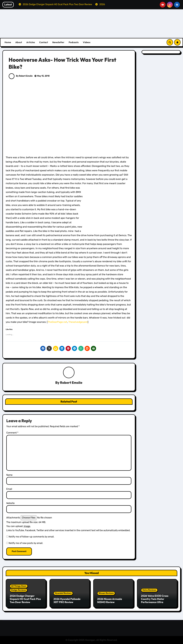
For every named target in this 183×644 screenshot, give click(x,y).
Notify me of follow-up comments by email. (31, 537)
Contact (44, 42)
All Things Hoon (19, 586)
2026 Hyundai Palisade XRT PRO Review (67, 601)
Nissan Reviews (106, 593)
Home (8, 42)
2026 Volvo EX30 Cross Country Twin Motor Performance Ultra (155, 599)
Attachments (13, 518)
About (19, 42)
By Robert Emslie (21, 76)
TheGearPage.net (57, 322)
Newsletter (58, 42)
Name (9, 475)
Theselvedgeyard (78, 322)
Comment (12, 433)
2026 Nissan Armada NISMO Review (110, 601)
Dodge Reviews (19, 590)
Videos (87, 42)
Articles (31, 42)
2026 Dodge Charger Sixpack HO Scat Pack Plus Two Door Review (25, 599)
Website (10, 503)
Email (9, 489)
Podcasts (74, 42)
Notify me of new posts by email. (26, 543)
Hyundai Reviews (63, 593)
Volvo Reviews (149, 590)
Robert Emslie (71, 383)
